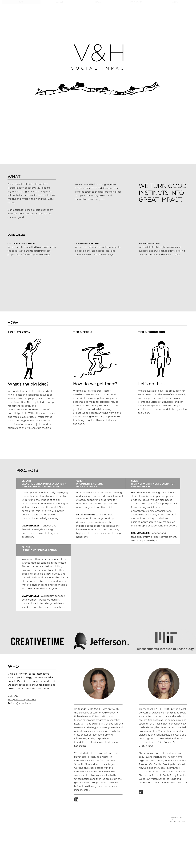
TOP (21, 2)
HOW (98, 2)
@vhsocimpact (24, 703)
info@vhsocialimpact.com (22, 700)
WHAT (60, 2)
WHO (175, 2)
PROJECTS (136, 2)
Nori (184, 821)
